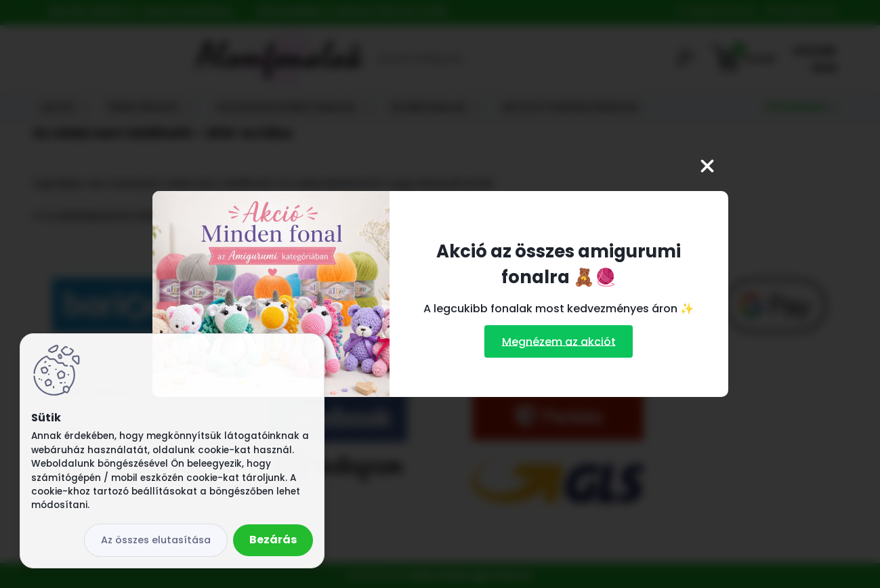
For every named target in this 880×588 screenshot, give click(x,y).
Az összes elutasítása (156, 540)
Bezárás (273, 540)
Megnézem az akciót (559, 341)
